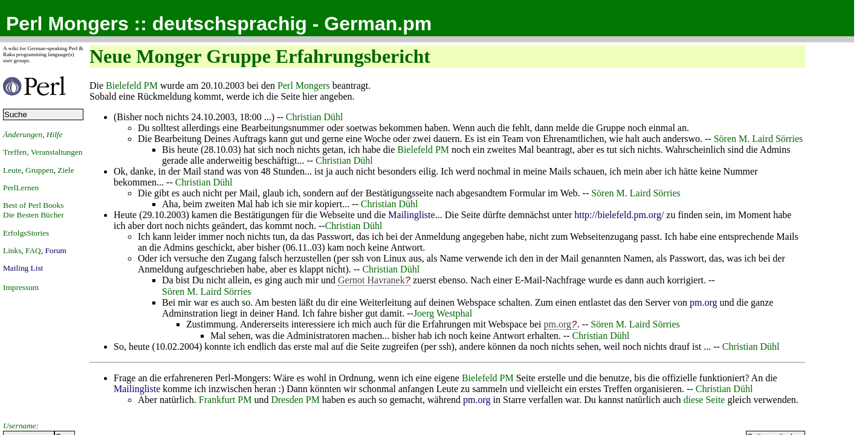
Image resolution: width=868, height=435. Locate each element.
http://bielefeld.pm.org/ (619, 215)
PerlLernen (21, 188)
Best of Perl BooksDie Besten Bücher (34, 210)
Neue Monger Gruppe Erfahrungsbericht (260, 56)
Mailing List (23, 268)
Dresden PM (295, 400)
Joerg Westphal (443, 313)
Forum (56, 250)
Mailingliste (411, 215)
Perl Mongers (304, 85)
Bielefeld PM (132, 85)
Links (12, 250)
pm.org (703, 302)
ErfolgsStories (26, 233)
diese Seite (704, 400)
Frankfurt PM (225, 400)
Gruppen (40, 170)
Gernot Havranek (371, 280)
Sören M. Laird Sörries (759, 139)
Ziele (66, 170)
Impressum (21, 287)
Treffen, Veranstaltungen (43, 152)
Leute (12, 170)
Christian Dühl (315, 117)
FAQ (33, 250)
